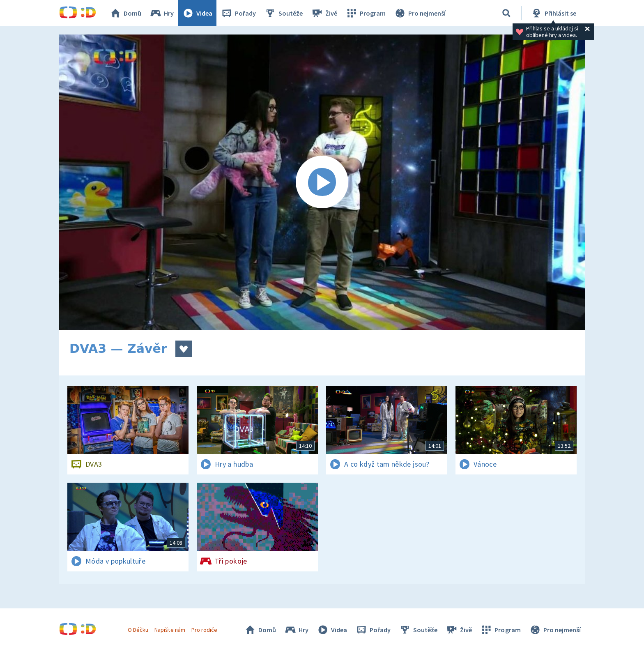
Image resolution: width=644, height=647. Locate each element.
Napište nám (170, 630)
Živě (324, 13)
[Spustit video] (322, 182)
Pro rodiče (204, 630)
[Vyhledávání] (506, 13)
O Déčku (138, 630)
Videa (197, 13)
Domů (125, 13)
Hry (162, 13)
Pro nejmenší (420, 13)
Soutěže (283, 13)
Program (366, 13)
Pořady (238, 13)
